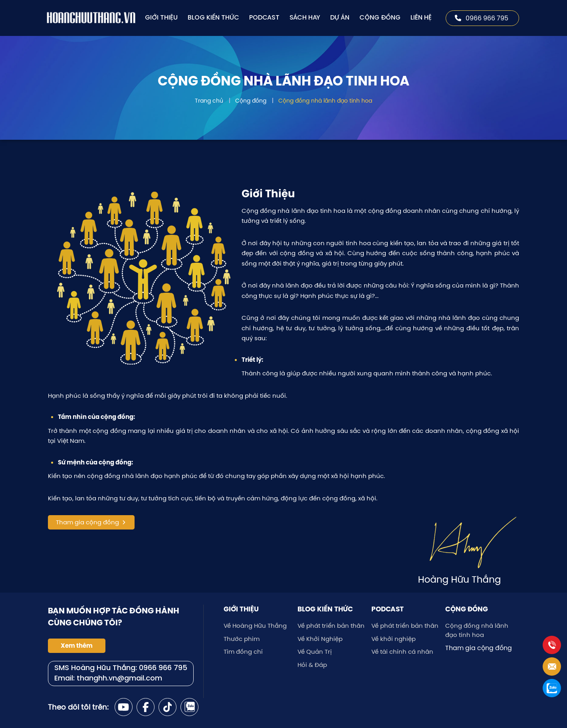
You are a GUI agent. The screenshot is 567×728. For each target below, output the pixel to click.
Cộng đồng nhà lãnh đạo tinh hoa (325, 101)
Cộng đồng (380, 18)
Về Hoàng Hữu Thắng (255, 626)
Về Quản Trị (315, 652)
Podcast (264, 18)
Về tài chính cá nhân (402, 652)
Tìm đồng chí (243, 652)
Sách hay (305, 18)
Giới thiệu (161, 18)
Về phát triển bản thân (331, 626)
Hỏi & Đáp (312, 665)
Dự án (340, 18)
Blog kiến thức (213, 18)
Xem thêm (77, 646)
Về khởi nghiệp (394, 639)
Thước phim (242, 639)
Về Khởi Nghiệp (320, 639)
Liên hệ (421, 18)
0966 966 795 (482, 18)
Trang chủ (209, 101)
